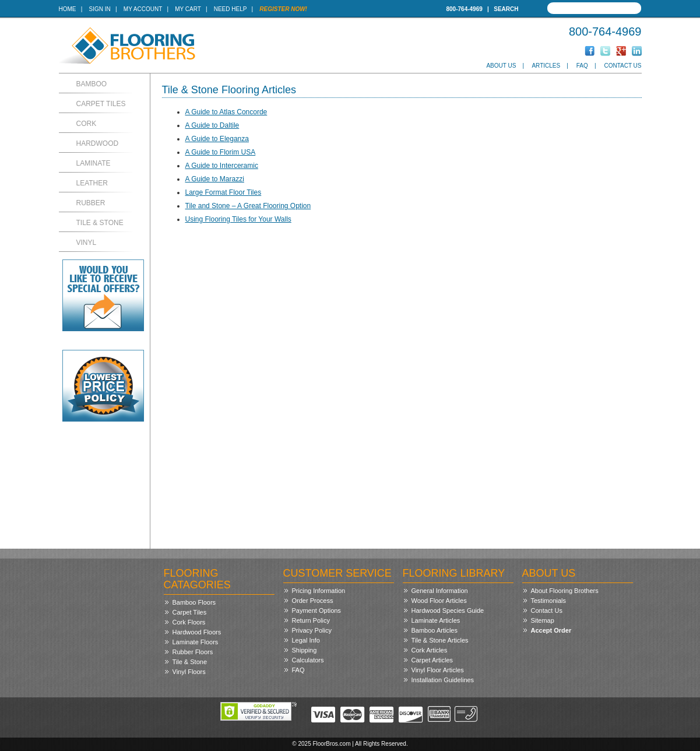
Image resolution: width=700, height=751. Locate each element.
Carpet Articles (432, 660)
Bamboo (92, 84)
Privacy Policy (312, 630)
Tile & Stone (100, 223)
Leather (92, 183)
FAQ (582, 66)
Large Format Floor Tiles (224, 192)
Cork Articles (430, 650)
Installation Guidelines (443, 680)
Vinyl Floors (189, 672)
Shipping (305, 650)
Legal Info (306, 640)
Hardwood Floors (197, 632)
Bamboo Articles (435, 630)
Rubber (91, 203)
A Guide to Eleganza (217, 139)
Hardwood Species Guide (448, 610)
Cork (87, 124)
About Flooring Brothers (565, 591)
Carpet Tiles (101, 104)
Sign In (100, 9)
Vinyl (87, 243)
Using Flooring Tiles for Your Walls (238, 219)
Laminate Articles (436, 620)
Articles (546, 66)
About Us (501, 66)
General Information (440, 591)
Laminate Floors (196, 642)
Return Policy (311, 620)
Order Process (313, 601)
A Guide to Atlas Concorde (226, 112)
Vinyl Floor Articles (438, 670)
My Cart (188, 9)
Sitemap (543, 620)
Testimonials (549, 601)
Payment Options (316, 610)
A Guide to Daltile (212, 125)
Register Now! (283, 9)
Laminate (94, 163)
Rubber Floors (193, 652)
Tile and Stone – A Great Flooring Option (248, 206)
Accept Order (551, 630)
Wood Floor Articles (439, 601)
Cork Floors (189, 622)
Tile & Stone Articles (440, 640)
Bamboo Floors (194, 602)
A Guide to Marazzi (215, 179)
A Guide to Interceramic (222, 166)
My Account (143, 9)
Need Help (231, 9)
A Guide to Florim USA (221, 152)
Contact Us (622, 66)
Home (68, 9)
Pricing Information (319, 591)
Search (506, 9)
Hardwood (98, 143)
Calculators (308, 660)
